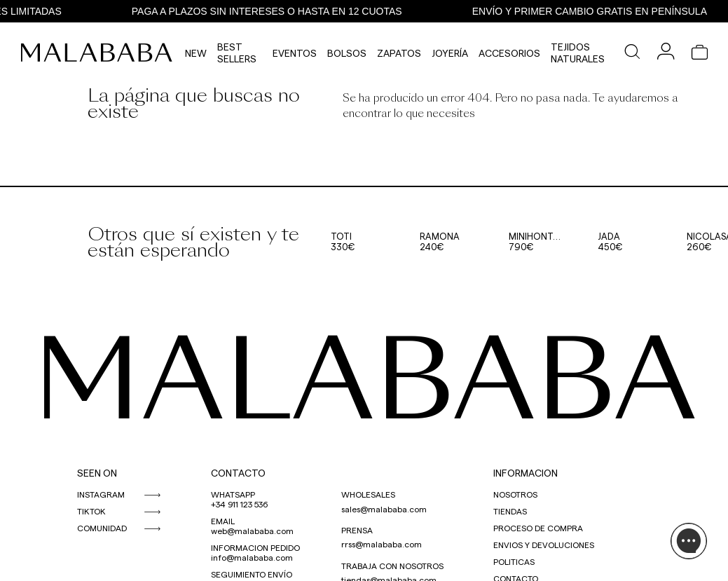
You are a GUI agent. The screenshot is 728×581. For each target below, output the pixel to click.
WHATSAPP (233, 494)
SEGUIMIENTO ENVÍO (252, 574)
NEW (196, 53)
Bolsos (347, 53)
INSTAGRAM (101, 494)
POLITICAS (514, 561)
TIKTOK (91, 511)
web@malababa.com (252, 531)
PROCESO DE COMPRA (538, 528)
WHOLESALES (368, 494)
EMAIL (223, 521)
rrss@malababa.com (382, 544)
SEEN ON (97, 473)
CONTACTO (238, 473)
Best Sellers (237, 53)
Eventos (295, 53)
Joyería (450, 53)
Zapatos (399, 53)
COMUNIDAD (102, 528)
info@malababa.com (252, 557)
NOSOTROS (515, 494)
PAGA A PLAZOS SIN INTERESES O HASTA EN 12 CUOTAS (270, 11)
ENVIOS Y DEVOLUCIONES (544, 545)
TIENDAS (510, 511)
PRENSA (357, 530)
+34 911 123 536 (239, 504)
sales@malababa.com (384, 509)
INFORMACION (526, 473)
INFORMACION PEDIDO (255, 547)
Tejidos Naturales (578, 53)
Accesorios (509, 53)
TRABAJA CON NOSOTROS (392, 566)
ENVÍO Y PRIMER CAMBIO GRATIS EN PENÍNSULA (593, 11)
